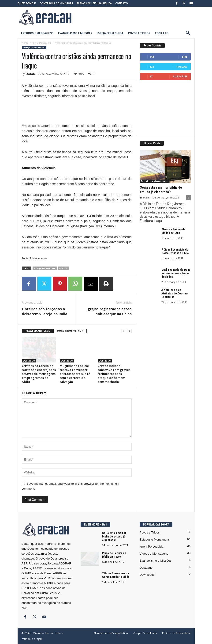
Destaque (29, 361)
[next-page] (129, 331)
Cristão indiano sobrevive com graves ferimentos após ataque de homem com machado (114, 374)
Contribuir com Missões (56, 3)
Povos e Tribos (139, 33)
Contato (122, 3)
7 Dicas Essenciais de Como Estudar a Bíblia (175, 251)
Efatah (30, 74)
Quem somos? (27, 3)
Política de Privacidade (176, 633)
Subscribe (180, 76)
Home (25, 43)
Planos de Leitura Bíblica (94, 3)
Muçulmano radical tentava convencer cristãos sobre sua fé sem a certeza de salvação (75, 374)
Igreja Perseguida (110, 33)
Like (185, 57)
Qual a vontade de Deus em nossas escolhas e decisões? (176, 273)
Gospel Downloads (145, 633)
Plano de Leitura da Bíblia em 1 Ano (173, 231)
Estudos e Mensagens (37, 33)
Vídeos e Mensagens (154, 554)
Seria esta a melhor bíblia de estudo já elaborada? (161, 190)
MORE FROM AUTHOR (70, 331)
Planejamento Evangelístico (111, 633)
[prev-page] (124, 331)
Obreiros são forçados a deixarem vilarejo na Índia (45, 311)
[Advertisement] (135, 17)
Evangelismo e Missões (75, 33)
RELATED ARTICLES (38, 331)
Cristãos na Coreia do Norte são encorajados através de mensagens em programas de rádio (39, 374)
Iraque (63, 268)
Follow (182, 67)
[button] (188, 33)
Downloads (147, 575)
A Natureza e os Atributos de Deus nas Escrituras (175, 293)
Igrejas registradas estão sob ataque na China (109, 311)
